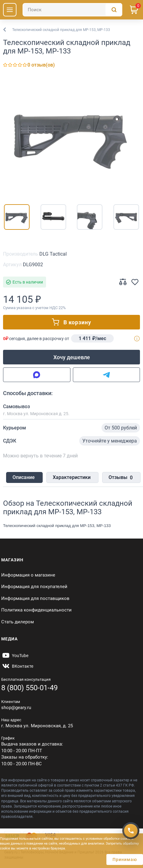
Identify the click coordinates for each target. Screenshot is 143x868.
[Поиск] (72, 10)
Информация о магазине (28, 575)
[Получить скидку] (131, 831)
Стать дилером (18, 622)
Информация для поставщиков (35, 598)
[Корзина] (134, 10)
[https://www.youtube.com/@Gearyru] (15, 656)
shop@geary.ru (16, 708)
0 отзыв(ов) (41, 65)
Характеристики (72, 477)
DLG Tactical (53, 254)
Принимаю (125, 859)
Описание (24, 477)
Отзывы (121, 478)
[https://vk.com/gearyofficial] (17, 666)
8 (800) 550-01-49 (29, 688)
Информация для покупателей (34, 587)
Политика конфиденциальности (36, 610)
